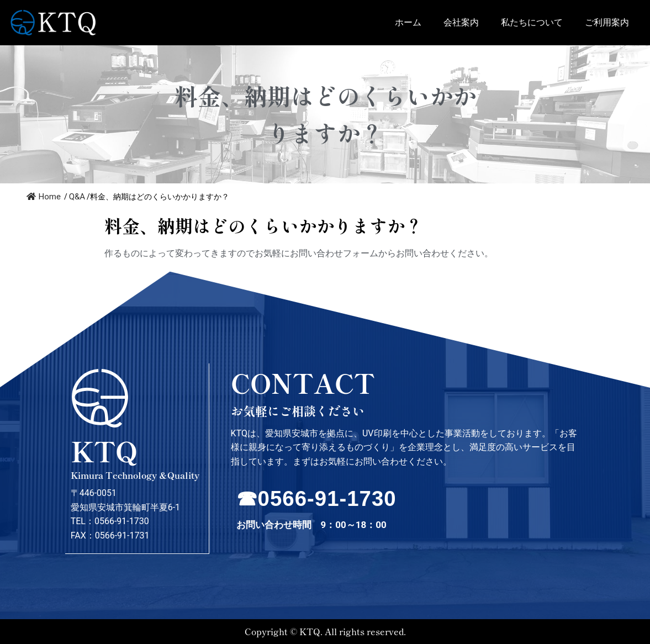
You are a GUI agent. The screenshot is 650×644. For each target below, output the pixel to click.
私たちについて (532, 22)
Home (44, 197)
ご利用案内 (607, 22)
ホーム (408, 22)
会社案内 (461, 22)
